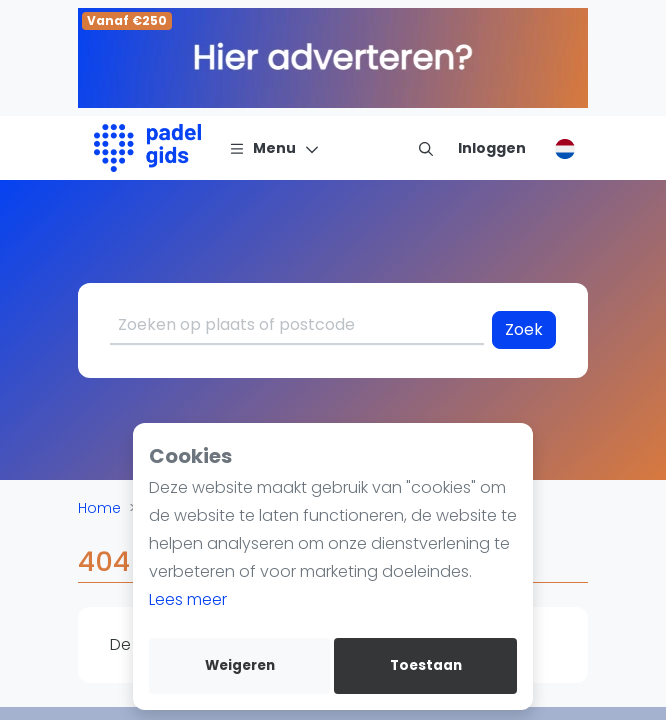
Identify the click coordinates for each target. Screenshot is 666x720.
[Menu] (274, 148)
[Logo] (147, 148)
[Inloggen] (492, 148)
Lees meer (188, 599)
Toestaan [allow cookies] (426, 665)
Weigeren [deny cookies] (240, 665)
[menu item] (426, 148)
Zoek (524, 329)
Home (99, 508)
